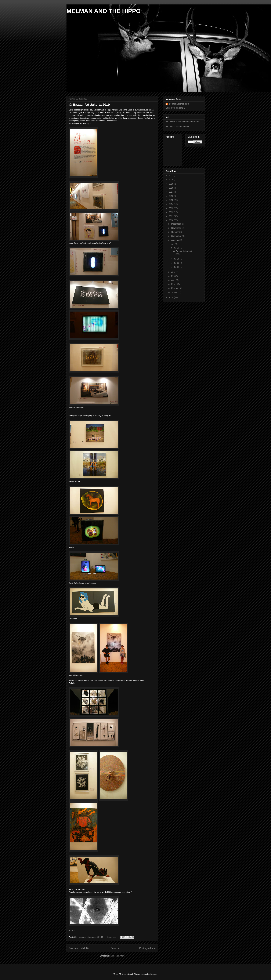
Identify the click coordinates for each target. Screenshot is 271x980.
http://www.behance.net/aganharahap (183, 122)
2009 (171, 297)
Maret (174, 284)
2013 (171, 208)
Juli (173, 244)
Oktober (175, 232)
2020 (171, 180)
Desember (176, 224)
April (174, 280)
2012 (171, 212)
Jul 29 (177, 248)
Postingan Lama (148, 948)
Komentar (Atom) (118, 956)
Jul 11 (177, 267)
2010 (171, 220)
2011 (171, 216)
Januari (175, 292)
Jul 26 (177, 259)
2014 (171, 204)
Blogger (154, 974)
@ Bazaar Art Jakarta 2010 (89, 105)
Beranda (115, 948)
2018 (171, 188)
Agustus (175, 240)
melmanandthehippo (179, 104)
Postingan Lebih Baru (80, 948)
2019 (171, 184)
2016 (171, 196)
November (176, 228)
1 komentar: (111, 937)
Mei (173, 276)
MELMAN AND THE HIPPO (104, 11)
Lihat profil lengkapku (175, 108)
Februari (175, 288)
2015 (171, 200)
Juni (173, 272)
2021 (171, 176)
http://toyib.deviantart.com (177, 127)
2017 (171, 192)
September (177, 236)
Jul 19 (177, 263)
